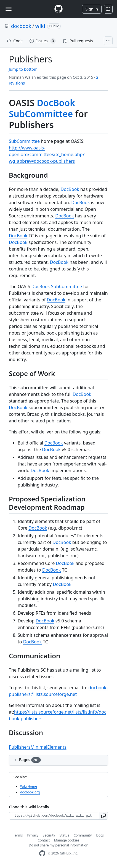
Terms (18, 835)
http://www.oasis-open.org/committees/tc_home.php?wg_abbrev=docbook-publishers (47, 154)
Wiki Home (29, 786)
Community (83, 835)
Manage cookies (67, 840)
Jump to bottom (23, 69)
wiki (40, 26)
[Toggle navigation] (9, 9)
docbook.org (30, 792)
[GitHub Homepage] (42, 853)
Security (49, 835)
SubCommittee (41, 114)
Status (64, 835)
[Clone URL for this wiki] (54, 816)
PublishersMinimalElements (38, 747)
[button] (104, 816)
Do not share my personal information (59, 845)
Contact (44, 840)
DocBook (56, 103)
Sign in (92, 9)
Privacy (33, 835)
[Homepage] (59, 9)
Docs (100, 835)
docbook (21, 26)
